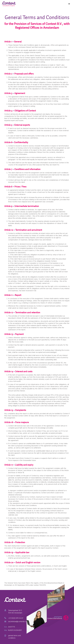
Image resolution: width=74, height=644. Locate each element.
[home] (9, 4)
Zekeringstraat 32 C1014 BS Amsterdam (15, 612)
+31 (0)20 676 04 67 (16, 618)
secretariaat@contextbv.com (18, 621)
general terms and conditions (14, 637)
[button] (69, 4)
